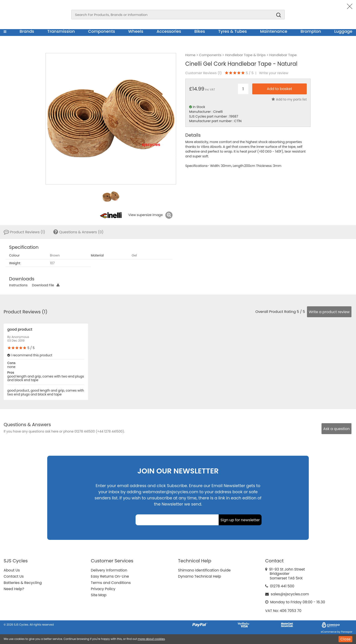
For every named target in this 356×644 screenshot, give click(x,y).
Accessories (169, 31)
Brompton (311, 31)
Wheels (136, 31)
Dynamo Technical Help (200, 576)
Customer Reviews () (204, 73)
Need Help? (14, 589)
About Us (12, 570)
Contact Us (14, 576)
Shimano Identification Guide (204, 570)
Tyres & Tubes (232, 31)
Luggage (343, 31)
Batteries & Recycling (23, 583)
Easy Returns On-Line (110, 576)
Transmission (61, 31)
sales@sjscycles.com (290, 594)
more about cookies (151, 639)
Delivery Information (109, 570)
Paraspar (347, 632)
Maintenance (274, 31)
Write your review (274, 73)
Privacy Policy (103, 589)
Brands (27, 31)
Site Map (99, 595)
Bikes (200, 31)
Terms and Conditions (111, 583)
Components (102, 31)
